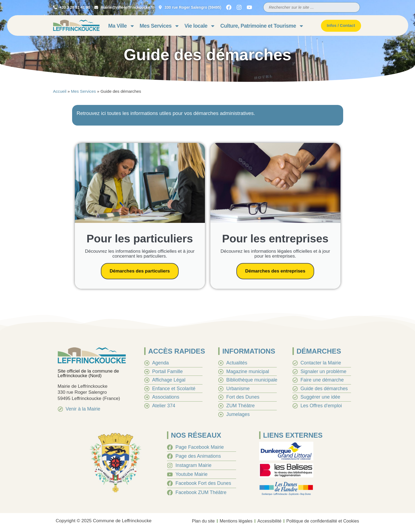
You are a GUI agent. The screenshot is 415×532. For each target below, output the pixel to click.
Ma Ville (121, 26)
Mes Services (160, 26)
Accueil (60, 91)
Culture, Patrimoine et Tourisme (262, 26)
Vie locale (200, 26)
